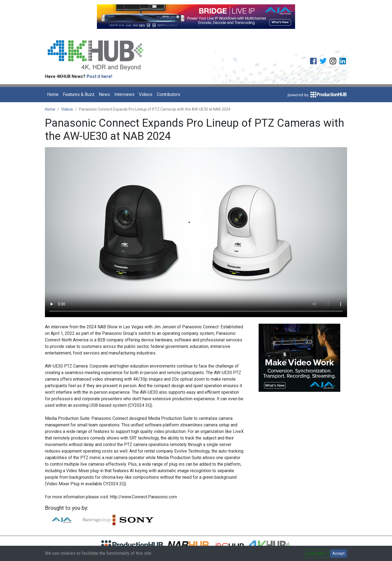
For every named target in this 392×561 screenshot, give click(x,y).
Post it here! (99, 76)
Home (53, 94)
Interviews (124, 94)
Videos (146, 94)
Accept (339, 553)
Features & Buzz (79, 94)
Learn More (317, 553)
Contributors (169, 94)
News (104, 94)
